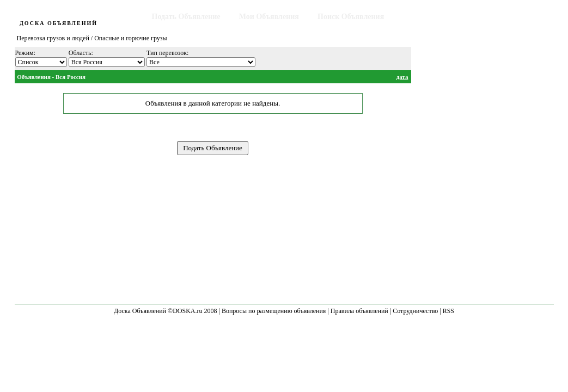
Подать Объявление (186, 17)
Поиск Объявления (351, 17)
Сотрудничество (415, 311)
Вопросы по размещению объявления (274, 311)
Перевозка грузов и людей (53, 38)
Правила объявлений (359, 311)
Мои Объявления (269, 17)
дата (402, 77)
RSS (448, 311)
